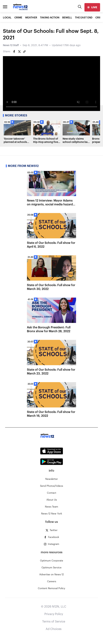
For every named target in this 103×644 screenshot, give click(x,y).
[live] (92, 7)
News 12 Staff (11, 45)
